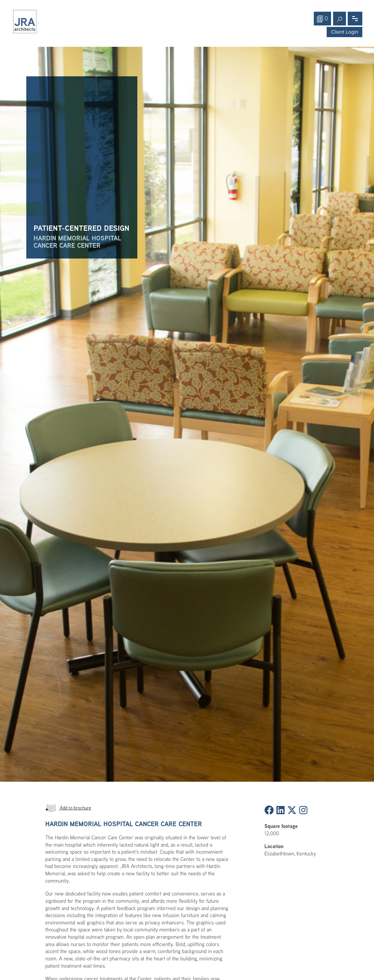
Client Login (345, 32)
